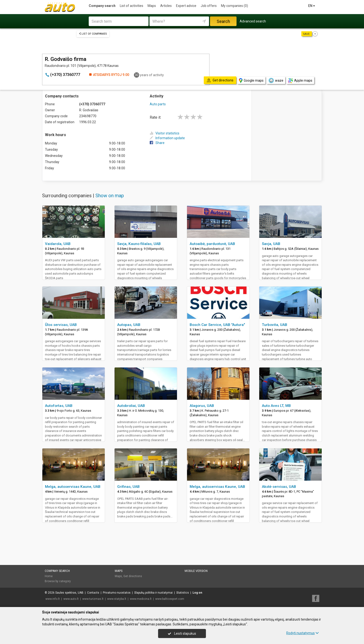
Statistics (183, 593)
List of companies (93, 34)
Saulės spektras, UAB (69, 593)
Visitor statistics (165, 133)
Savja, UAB (271, 244)
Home (49, 576)
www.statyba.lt (117, 599)
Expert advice (186, 6)
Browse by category (58, 581)
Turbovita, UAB (275, 325)
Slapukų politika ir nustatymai (153, 593)
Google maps (251, 81)
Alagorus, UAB (202, 406)
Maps (152, 6)
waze (276, 80)
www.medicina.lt (141, 599)
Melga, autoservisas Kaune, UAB (73, 487)
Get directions (133, 576)
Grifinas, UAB (128, 487)
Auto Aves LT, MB (276, 406)
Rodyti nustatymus (303, 633)
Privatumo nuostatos (117, 593)
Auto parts (158, 104)
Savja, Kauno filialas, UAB (139, 244)
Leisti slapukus (182, 633)
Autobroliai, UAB (131, 406)
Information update (167, 138)
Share (157, 143)
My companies (234, 6)
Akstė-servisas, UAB (279, 487)
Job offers (209, 6)
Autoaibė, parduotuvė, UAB (212, 244)
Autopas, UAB (129, 325)
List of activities (132, 6)
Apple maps (300, 81)
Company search (102, 6)
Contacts (93, 593)
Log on (197, 593)
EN (312, 6)
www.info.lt (53, 599)
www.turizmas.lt (93, 599)
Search (223, 21)
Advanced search (253, 21)
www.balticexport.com (170, 599)
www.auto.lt (71, 599)
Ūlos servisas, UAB (61, 325)
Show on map (110, 196)
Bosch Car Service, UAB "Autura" (217, 325)
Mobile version (196, 571)
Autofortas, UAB (59, 406)
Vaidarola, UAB (58, 244)
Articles (166, 6)
